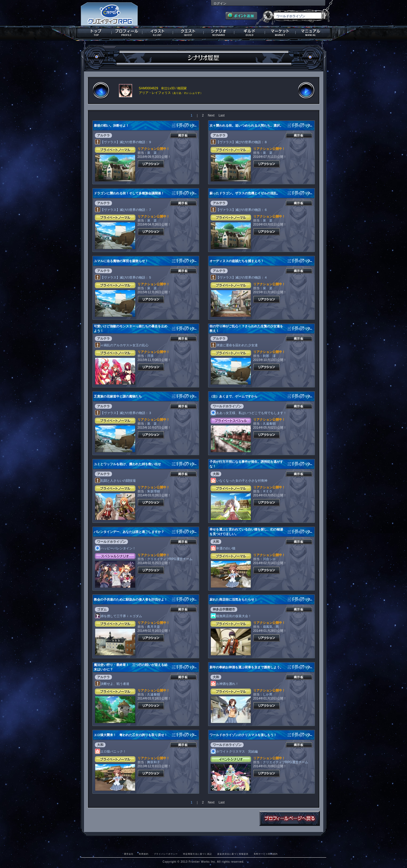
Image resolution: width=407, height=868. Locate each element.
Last (222, 115)
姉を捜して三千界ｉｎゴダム (119, 616)
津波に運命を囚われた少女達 (234, 345)
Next (211, 115)
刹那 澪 (269, 356)
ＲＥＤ (268, 491)
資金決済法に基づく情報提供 (233, 854)
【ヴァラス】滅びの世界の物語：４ (239, 278)
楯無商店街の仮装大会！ (231, 616)
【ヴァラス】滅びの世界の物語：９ (123, 142)
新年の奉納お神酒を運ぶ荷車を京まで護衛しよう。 (246, 667)
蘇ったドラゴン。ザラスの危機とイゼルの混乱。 (245, 193)
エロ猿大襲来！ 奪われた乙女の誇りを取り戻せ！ (131, 735)
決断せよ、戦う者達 (112, 684)
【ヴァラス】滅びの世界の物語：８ (239, 142)
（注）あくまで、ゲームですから (233, 396)
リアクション (151, 164)
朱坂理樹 (154, 491)
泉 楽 (152, 153)
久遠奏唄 (269, 424)
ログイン (220, 3)
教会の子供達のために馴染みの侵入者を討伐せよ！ (131, 600)
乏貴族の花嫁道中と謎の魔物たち (118, 396)
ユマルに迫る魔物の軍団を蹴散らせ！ (121, 261)
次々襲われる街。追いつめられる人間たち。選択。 (246, 126)
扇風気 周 (271, 627)
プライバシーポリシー (166, 854)
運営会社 (129, 854)
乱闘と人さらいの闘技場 (115, 481)
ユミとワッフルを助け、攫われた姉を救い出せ (127, 464)
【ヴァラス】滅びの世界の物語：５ (123, 278)
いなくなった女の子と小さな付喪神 (239, 481)
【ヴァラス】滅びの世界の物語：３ (123, 413)
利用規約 (144, 854)
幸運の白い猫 (223, 548)
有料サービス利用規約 (266, 854)
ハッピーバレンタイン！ (115, 548)
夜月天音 (154, 627)
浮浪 (150, 356)
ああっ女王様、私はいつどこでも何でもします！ (249, 413)
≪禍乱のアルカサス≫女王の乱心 (122, 345)
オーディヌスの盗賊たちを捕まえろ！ (237, 261)
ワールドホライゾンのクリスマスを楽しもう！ (243, 735)
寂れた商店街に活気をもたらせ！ (233, 600)
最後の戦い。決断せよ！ (111, 126)
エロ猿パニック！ (111, 752)
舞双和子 (154, 762)
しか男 (268, 694)
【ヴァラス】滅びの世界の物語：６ (239, 210)
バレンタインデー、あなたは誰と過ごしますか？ (129, 532)
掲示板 (183, 135)
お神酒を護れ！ (225, 684)
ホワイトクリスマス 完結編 (234, 752)
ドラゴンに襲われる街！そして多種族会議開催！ (129, 193)
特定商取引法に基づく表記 (198, 854)
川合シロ (269, 559)
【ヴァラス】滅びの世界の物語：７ (123, 210)
